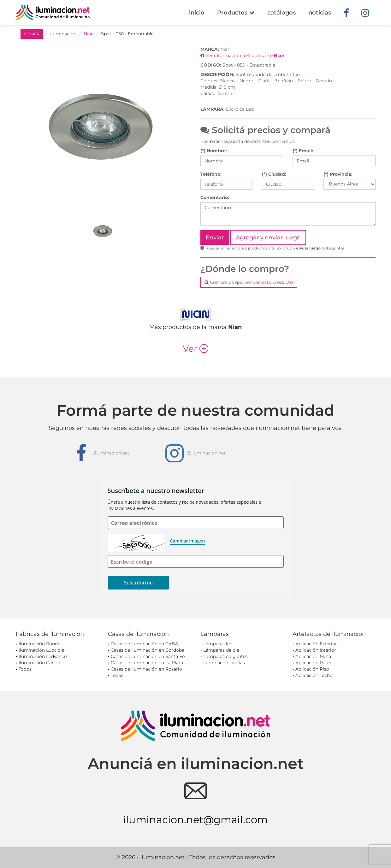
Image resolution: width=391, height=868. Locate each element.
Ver (195, 349)
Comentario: (215, 197)
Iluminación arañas (224, 663)
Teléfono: (211, 174)
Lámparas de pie (221, 650)
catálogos (281, 13)
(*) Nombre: (214, 151)
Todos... (27, 669)
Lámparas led (218, 644)
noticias (320, 13)
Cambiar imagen (188, 541)
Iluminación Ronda (39, 644)
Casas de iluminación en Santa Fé (148, 656)
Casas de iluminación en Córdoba (148, 650)
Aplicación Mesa (313, 656)
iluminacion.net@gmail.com (195, 820)
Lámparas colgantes (225, 656)
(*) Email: (303, 151)
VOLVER (32, 34)
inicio (197, 13)
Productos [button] (236, 13)
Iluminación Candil (39, 663)
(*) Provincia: (338, 174)
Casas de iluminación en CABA (145, 644)
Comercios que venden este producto (249, 282)
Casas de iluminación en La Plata (147, 663)
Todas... (118, 675)
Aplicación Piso (312, 669)
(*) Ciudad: (274, 174)
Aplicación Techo (314, 675)
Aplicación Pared (314, 663)
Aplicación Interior (316, 650)
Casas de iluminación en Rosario (146, 669)
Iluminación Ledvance (43, 656)
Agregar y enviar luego (268, 238)
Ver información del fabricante (243, 56)
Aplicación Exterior (316, 644)
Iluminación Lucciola (41, 650)
